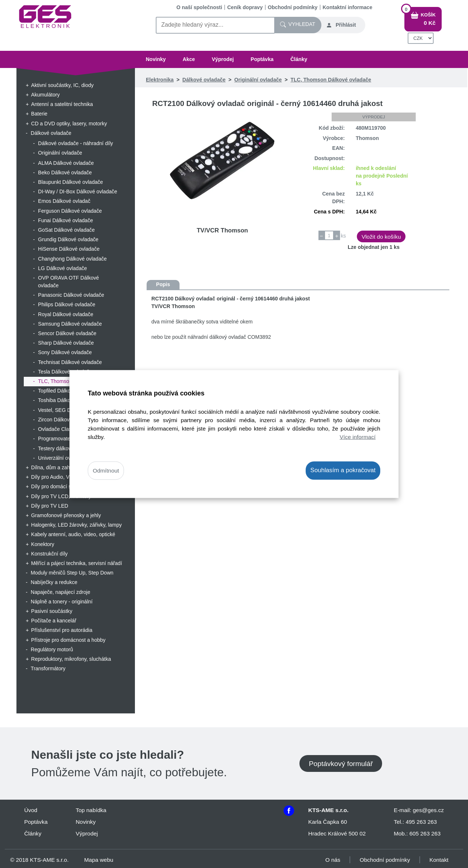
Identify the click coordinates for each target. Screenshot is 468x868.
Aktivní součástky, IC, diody (62, 85)
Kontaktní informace (347, 7)
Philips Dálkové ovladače (67, 304)
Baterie (39, 114)
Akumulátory (45, 95)
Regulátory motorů (52, 649)
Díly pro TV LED (50, 506)
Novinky (156, 59)
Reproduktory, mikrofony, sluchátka (71, 659)
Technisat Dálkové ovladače (70, 362)
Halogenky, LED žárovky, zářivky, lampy (76, 525)
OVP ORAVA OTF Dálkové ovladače (69, 282)
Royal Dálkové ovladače (66, 314)
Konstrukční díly (49, 554)
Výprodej (223, 59)
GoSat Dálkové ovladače (66, 230)
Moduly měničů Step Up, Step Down (72, 573)
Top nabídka (91, 810)
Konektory (43, 544)
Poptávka (262, 59)
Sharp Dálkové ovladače (66, 343)
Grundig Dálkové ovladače (68, 239)
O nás (333, 860)
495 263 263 (421, 822)
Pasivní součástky (52, 611)
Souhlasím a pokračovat (343, 470)
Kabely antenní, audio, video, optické (73, 534)
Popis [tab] (163, 284)
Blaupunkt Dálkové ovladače (71, 182)
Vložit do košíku (381, 237)
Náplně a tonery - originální (62, 602)
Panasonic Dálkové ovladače (71, 295)
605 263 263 (425, 833)
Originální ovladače (60, 153)
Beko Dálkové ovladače (65, 173)
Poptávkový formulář (341, 763)
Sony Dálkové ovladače (65, 352)
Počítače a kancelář (54, 621)
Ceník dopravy (245, 7)
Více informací (358, 437)
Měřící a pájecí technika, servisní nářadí (77, 563)
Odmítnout (106, 471)
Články (299, 59)
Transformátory (48, 668)
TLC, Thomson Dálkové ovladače (331, 80)
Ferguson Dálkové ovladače (70, 211)
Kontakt (439, 860)
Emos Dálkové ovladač (64, 201)
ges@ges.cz (428, 810)
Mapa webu (99, 860)
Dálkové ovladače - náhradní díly (76, 143)
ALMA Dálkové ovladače (66, 163)
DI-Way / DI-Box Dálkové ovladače (78, 192)
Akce (189, 59)
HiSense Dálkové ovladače (69, 249)
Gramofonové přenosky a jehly (66, 515)
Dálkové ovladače (51, 133)
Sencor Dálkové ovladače (67, 333)
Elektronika (160, 80)
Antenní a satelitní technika (62, 104)
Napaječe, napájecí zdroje (61, 592)
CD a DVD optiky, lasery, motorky (69, 124)
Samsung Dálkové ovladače (70, 324)
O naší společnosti (199, 7)
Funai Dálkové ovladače (65, 220)
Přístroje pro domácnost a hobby (68, 640)
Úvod (31, 810)
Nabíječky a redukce (54, 582)
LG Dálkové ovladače (63, 268)
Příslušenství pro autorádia (62, 630)
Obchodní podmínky (292, 7)
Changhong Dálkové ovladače (72, 259)
